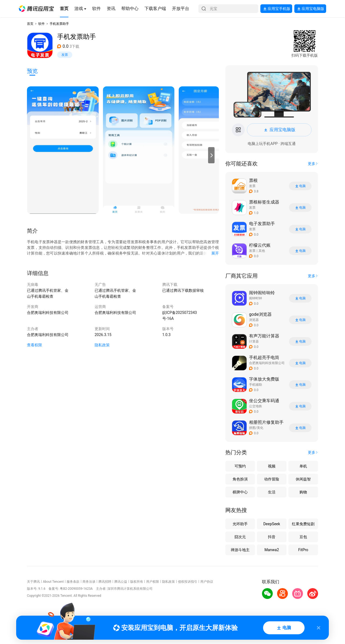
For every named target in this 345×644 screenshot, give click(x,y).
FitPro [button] (303, 550)
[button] (36, 9)
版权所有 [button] (137, 582)
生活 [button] (272, 492)
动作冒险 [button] (272, 479)
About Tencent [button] (53, 582)
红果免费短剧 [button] (303, 524)
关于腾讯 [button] (33, 582)
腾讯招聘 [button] (105, 582)
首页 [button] (30, 24)
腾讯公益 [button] (121, 582)
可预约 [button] (240, 466)
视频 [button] (272, 466)
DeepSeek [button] (272, 524)
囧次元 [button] (240, 537)
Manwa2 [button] (272, 550)
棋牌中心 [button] (240, 492)
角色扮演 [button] (240, 479)
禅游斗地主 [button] (240, 550)
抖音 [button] (272, 537)
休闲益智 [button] (303, 479)
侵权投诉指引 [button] (188, 582)
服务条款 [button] (73, 582)
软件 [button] (42, 24)
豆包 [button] (303, 537)
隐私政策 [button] (102, 345)
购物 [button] (303, 492)
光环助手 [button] (240, 524)
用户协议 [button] (207, 582)
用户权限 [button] (153, 582)
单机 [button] (303, 466)
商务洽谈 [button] (89, 582)
